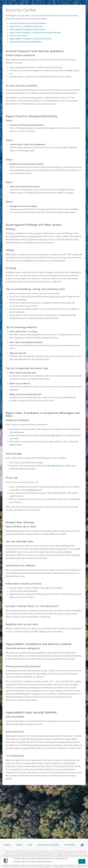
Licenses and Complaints (48, 845)
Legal (30, 845)
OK (82, 861)
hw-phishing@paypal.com (53, 435)
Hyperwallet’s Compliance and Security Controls (30, 39)
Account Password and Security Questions (28, 23)
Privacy (19, 845)
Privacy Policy (31, 700)
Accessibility (69, 845)
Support (7, 845)
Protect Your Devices (19, 36)
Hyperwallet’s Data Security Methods (25, 42)
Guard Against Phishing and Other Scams (27, 29)
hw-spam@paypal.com (54, 466)
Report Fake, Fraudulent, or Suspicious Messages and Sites (35, 32)
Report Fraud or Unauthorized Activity (26, 26)
